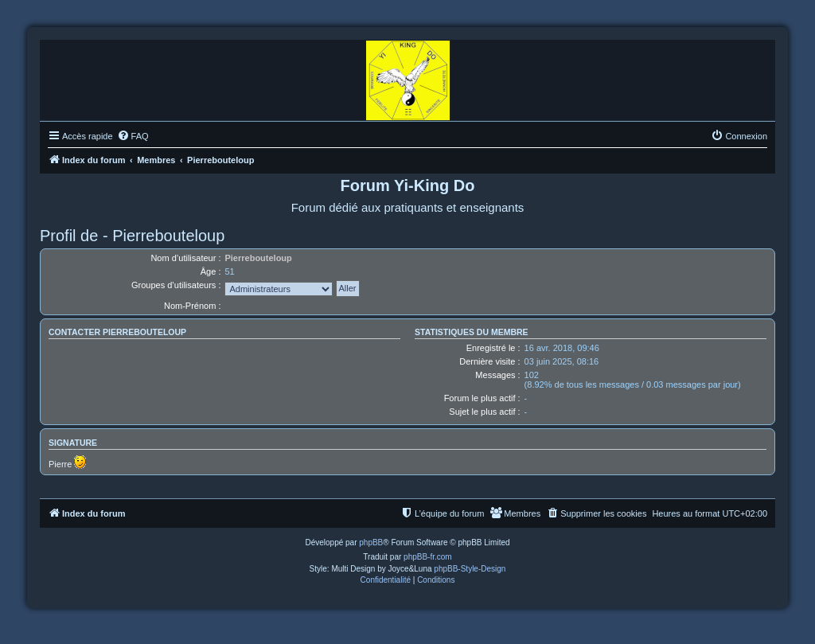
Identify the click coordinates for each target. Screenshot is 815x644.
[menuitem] (133, 136)
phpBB (371, 543)
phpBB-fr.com (428, 557)
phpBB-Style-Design (470, 569)
